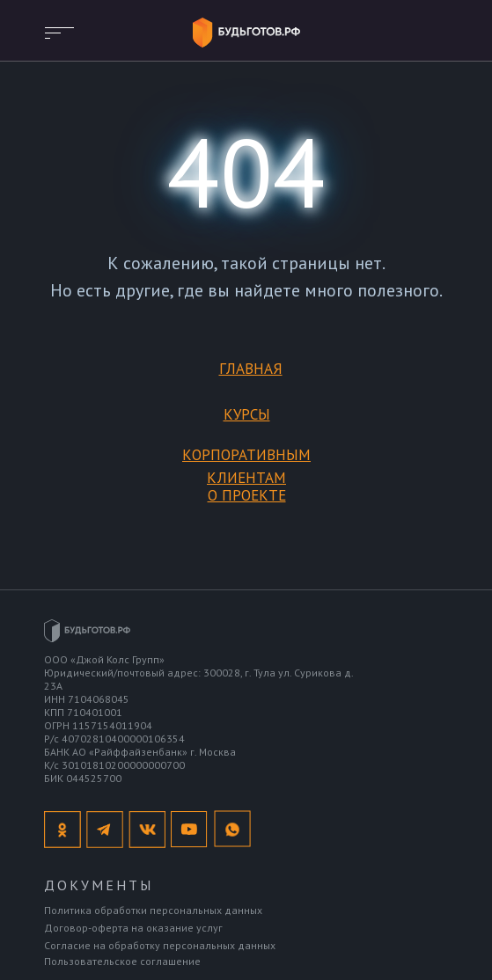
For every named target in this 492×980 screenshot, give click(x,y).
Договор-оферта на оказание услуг (133, 928)
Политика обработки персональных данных (153, 910)
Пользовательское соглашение (122, 961)
